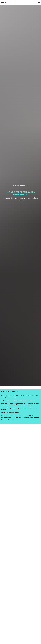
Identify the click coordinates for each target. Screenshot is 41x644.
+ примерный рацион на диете (26, 405)
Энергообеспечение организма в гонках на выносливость (18, 400)
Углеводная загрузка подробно (10, 413)
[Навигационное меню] (39, 3)
